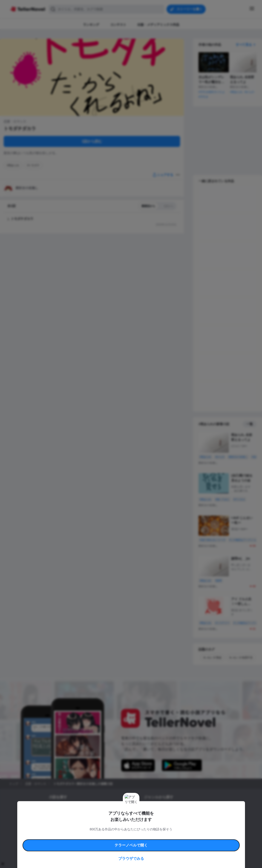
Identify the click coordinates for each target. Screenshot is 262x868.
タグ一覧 (75, 808)
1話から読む (92, 141)
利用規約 (62, 836)
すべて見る (246, 45)
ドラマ (155, 823)
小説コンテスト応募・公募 (100, 808)
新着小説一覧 (57, 808)
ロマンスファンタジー (181, 808)
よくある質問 (198, 836)
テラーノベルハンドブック (84, 836)
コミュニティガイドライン (115, 836)
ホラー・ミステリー (194, 815)
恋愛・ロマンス (154, 808)
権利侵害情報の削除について (95, 841)
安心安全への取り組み (144, 836)
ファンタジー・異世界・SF (161, 815)
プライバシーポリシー (158, 841)
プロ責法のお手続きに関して (128, 841)
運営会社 (178, 841)
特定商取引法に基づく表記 (173, 836)
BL (146, 823)
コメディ (168, 823)
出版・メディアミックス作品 (67, 815)
